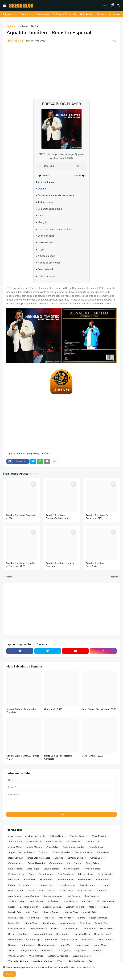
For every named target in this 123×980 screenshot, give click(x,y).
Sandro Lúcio (82, 945)
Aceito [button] (10, 974)
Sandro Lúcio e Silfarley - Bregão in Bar (24, 757)
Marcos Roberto (52, 912)
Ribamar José (15, 940)
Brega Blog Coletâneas (39, 454)
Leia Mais (92, 967)
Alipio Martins (99, 836)
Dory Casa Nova (66, 874)
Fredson (104, 885)
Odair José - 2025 (53, 709)
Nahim (82, 918)
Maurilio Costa (16, 918)
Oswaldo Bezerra (38, 929)
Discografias (43, 14)
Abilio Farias (14, 836)
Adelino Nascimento (35, 836)
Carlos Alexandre (36, 863)
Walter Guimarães (82, 956)
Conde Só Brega (92, 869)
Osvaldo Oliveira (17, 929)
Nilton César (31, 923)
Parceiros (101, 14)
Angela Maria (15, 847)
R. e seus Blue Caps (18, 934)
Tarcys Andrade (29, 950)
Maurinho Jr (33, 918)
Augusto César (96, 847)
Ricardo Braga (33, 940)
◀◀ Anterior (44, 176)
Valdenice (96, 950)
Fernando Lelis (27, 885)
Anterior (9, 577)
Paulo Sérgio (107, 929)
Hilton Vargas (67, 891)
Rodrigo (12, 945)
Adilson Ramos (58, 836)
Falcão (12, 885)
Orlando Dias (102, 923)
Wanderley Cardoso (43, 961)
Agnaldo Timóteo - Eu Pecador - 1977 (97, 517)
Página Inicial (10, 14)
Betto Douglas (16, 858)
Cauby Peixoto (93, 863)
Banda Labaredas (61, 852)
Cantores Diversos (77, 858)
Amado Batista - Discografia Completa (21, 711)
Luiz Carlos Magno (75, 907)
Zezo (91, 961)
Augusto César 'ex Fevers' (21, 852)
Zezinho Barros (76, 961)
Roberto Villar (106, 940)
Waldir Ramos (36, 956)
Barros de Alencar (84, 852)
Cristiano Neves (16, 874)
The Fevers (46, 950)
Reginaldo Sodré (103, 934)
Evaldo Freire (85, 880)
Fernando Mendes (66, 885)
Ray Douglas (63, 934)
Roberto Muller (70, 940)
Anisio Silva (52, 847)
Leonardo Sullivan (29, 907)
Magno (92, 907)
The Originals (63, 950)
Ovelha (55, 929)
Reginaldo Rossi (82, 934)
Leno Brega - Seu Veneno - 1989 (99, 709)
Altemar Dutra (34, 842)
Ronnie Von (66, 945)
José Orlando (36, 901)
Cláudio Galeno (72, 869)
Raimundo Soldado (42, 934)
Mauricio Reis (89, 912)
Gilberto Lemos (36, 891)
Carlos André (56, 863)
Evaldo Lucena (103, 880)
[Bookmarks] (112, 6)
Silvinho (12, 950)
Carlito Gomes (97, 858)
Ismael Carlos (85, 891)
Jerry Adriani (14, 896)
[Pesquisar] (119, 6)
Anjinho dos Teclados (73, 847)
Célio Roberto (15, 869)
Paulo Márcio (89, 929)
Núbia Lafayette (67, 923)
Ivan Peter (101, 891)
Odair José (85, 923)
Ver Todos (35, 474)
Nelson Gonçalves (98, 918)
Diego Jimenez (46, 874)
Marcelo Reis (15, 912)
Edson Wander (105, 874)
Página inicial (13, 27)
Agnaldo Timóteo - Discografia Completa (57, 517)
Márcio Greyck (33, 912)
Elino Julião (14, 880)
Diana (31, 874)
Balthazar (44, 852)
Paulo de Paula (70, 929)
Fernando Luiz (46, 885)
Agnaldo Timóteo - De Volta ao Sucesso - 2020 (20, 565)
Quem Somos (27, 14)
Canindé (59, 858)
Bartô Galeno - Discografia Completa (58, 757)
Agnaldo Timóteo (30, 27)
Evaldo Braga (47, 880)
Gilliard (52, 891)
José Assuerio (74, 896)
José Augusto (92, 896)
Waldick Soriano (16, 956)
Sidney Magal (100, 945)
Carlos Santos (74, 863)
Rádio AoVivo (86, 14)
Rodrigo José (27, 945)
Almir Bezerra (15, 842)
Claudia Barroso (52, 869)
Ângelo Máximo (34, 847)
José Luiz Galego (17, 901)
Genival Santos (16, 891)
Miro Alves (49, 918)
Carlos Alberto (16, 863)
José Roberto (70, 901)
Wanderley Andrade (18, 961)
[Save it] (115, 41)
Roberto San (88, 940)
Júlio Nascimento (105, 901)
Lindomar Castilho (52, 907)
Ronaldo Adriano (47, 945)
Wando (61, 961)
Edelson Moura (86, 874)
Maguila (104, 907)
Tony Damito (81, 950)
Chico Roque (33, 869)
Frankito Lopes (88, 885)
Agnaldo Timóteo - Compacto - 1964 (21, 517)
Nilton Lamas (48, 923)
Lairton (12, 907)
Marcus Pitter (71, 912)
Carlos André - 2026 (92, 756)
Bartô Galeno (104, 852)
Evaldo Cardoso (66, 880)
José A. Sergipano (53, 896)
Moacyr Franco (66, 918)
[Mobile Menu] (5, 6)
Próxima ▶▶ (79, 176)
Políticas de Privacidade (64, 14)
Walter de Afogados (58, 956)
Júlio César (87, 901)
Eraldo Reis (30, 880)
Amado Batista (74, 842)
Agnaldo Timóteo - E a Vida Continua (60, 565)
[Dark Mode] (105, 6)
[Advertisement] (61, 70)
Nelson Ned (14, 923)
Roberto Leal (51, 940)
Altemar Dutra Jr (54, 842)
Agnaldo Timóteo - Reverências (95, 565)
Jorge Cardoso (32, 896)
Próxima (114, 577)
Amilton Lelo (92, 842)
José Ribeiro (53, 901)
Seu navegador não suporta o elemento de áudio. (61, 166)
